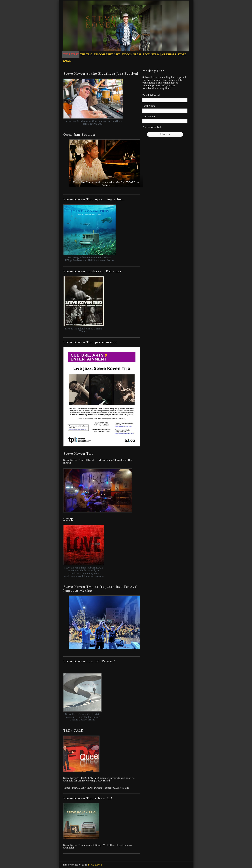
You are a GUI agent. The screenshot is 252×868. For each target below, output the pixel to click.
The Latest (71, 55)
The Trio (86, 55)
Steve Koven (95, 865)
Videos (127, 55)
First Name (149, 106)
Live (117, 55)
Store (182, 55)
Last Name (149, 117)
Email (67, 61)
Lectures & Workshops (159, 55)
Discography (103, 55)
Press (137, 55)
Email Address (151, 95)
